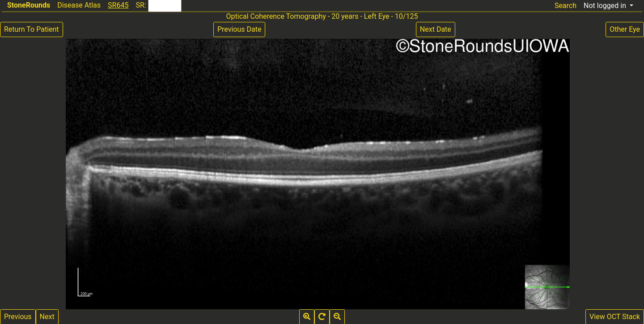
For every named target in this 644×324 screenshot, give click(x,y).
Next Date (436, 29)
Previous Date (239, 29)
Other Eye (625, 29)
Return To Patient (32, 29)
